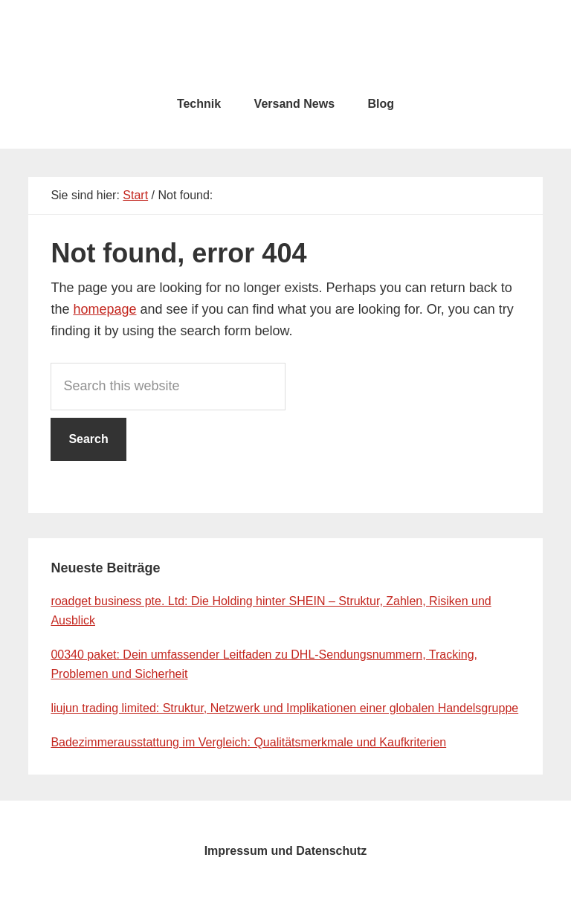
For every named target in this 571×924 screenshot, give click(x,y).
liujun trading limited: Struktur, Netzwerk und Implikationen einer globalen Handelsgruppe (284, 708)
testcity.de (285, 45)
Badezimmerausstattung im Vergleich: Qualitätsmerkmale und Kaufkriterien (248, 742)
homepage (104, 309)
